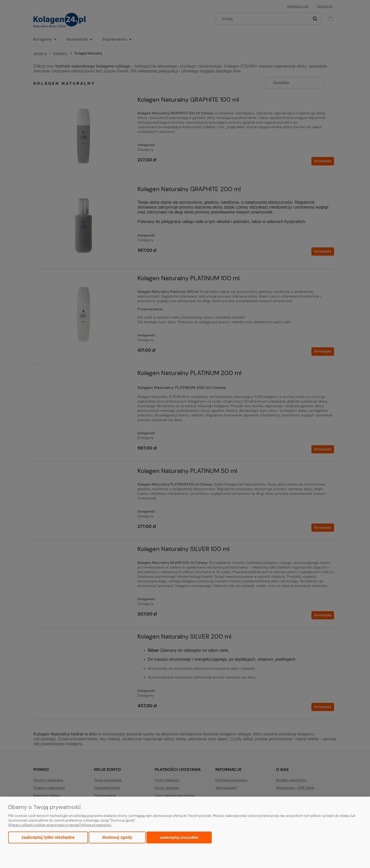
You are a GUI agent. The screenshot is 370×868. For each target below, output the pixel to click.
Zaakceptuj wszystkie (179, 837)
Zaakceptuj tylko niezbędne (48, 837)
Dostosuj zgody (117, 837)
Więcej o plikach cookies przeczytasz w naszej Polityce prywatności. (60, 825)
